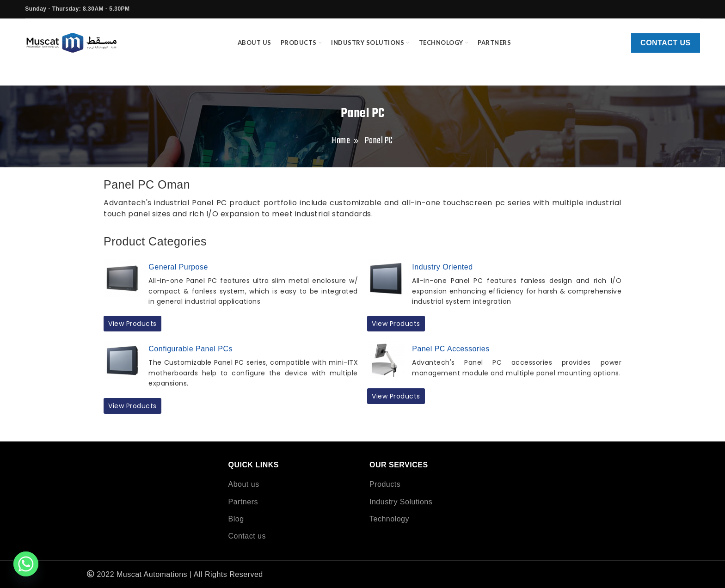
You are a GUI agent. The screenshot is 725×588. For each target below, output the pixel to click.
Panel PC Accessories (451, 349)
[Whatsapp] (26, 564)
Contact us (666, 43)
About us (244, 484)
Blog (236, 519)
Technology (389, 519)
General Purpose (178, 267)
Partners (243, 502)
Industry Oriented (442, 267)
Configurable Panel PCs (190, 349)
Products (385, 484)
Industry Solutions (401, 502)
